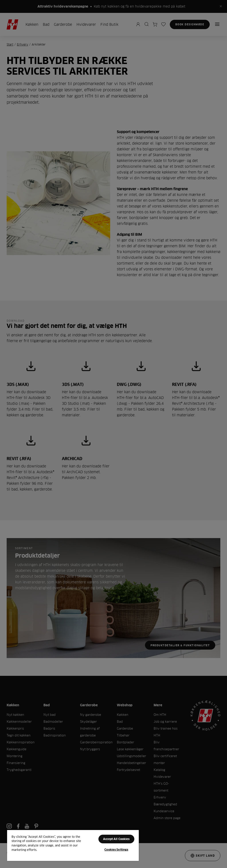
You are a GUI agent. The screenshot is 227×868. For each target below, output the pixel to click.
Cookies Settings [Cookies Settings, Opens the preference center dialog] (116, 850)
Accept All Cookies (116, 839)
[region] (73, 845)
